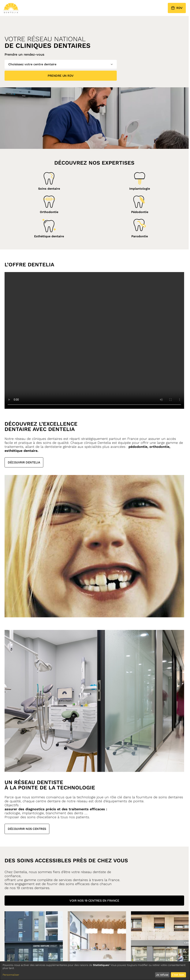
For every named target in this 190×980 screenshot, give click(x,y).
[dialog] (95, 971)
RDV (177, 8)
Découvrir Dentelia (24, 462)
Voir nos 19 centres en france (94, 901)
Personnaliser (11, 975)
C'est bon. (178, 975)
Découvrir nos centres (27, 829)
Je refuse (162, 975)
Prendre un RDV (61, 76)
